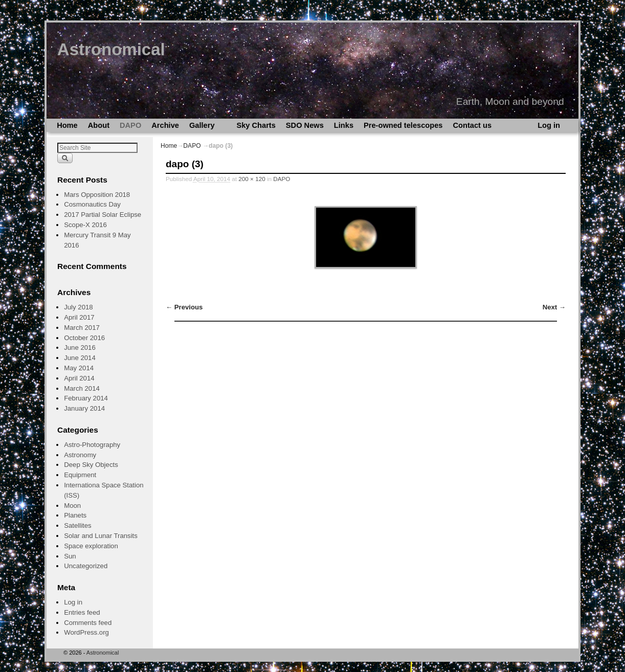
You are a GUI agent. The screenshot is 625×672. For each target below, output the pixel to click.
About (99, 125)
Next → (554, 307)
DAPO (130, 125)
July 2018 (78, 307)
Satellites (78, 525)
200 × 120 (252, 179)
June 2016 (80, 348)
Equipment (80, 475)
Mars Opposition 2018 (97, 195)
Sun (70, 556)
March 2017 (82, 328)
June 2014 (80, 358)
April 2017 (79, 317)
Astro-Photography (92, 445)
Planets (75, 515)
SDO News (305, 125)
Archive (165, 125)
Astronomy (80, 455)
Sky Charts (256, 125)
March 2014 (82, 388)
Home (67, 125)
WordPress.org (86, 632)
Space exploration (91, 546)
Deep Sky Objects (91, 465)
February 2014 (86, 398)
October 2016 (84, 338)
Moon (72, 506)
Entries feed (82, 612)
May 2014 (79, 368)
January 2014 (84, 408)
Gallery (204, 127)
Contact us (472, 125)
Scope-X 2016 (85, 225)
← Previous (184, 307)
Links (344, 125)
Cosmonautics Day (92, 204)
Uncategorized (86, 566)
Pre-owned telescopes (403, 125)
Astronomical (111, 49)
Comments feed (88, 623)
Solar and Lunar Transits (101, 536)
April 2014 (79, 378)
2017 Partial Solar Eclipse (103, 215)
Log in (549, 125)
